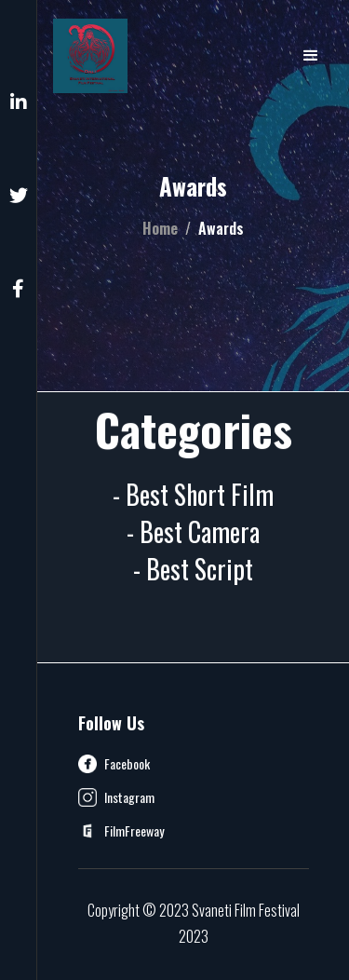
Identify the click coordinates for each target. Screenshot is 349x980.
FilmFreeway (134, 831)
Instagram (129, 797)
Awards (221, 228)
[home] (90, 56)
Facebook (127, 764)
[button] (311, 56)
